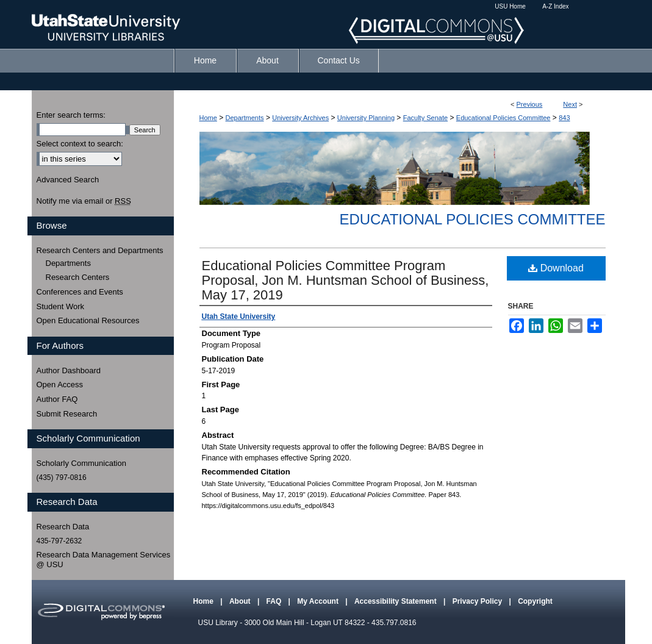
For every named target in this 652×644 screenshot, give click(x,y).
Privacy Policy (478, 601)
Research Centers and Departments (100, 250)
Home (208, 118)
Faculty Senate (425, 118)
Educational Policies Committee (503, 118)
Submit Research (67, 414)
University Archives (300, 118)
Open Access (60, 385)
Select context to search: (80, 144)
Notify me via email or (84, 201)
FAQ (275, 601)
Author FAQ (57, 399)
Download (556, 268)
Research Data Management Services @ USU (104, 560)
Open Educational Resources (88, 320)
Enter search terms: (71, 115)
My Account (319, 601)
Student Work (61, 306)
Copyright (535, 601)
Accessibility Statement (396, 601)
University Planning (366, 118)
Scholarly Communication (81, 463)
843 (564, 118)
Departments (245, 118)
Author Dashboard (69, 370)
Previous (530, 104)
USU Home (510, 6)
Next (570, 104)
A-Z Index (555, 6)
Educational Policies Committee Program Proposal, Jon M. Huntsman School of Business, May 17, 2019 (346, 280)
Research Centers (78, 277)
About (241, 601)
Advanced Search (68, 180)
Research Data (63, 527)
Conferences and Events (80, 292)
